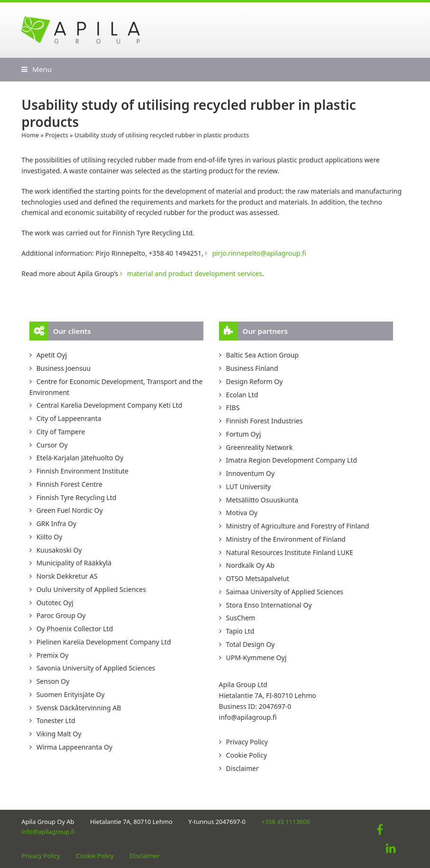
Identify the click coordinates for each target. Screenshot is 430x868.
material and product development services (195, 273)
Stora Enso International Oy (269, 605)
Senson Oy (53, 681)
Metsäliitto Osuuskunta (262, 500)
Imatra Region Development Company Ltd (292, 460)
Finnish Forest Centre (69, 484)
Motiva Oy (242, 513)
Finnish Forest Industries (265, 421)
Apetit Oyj (52, 355)
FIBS (233, 407)
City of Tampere (61, 432)
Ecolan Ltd (242, 395)
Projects (56, 135)
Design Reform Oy (255, 381)
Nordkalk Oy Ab (251, 565)
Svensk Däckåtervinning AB (79, 708)
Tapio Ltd (240, 631)
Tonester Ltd (56, 720)
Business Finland (252, 368)
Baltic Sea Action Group (262, 355)
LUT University (249, 487)
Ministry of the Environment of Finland (286, 539)
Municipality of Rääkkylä (74, 563)
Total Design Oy (251, 644)
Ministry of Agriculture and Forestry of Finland (298, 526)
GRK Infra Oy (57, 523)
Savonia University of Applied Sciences (96, 668)
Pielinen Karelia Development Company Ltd (104, 642)
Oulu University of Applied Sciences (91, 589)
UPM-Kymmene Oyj (256, 658)
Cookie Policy (247, 755)
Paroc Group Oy (61, 615)
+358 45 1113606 (286, 822)
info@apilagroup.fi (248, 717)
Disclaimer (242, 768)
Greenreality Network (260, 447)
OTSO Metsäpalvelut (258, 578)
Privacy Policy (247, 742)
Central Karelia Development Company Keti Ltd (110, 405)
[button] (37, 69)
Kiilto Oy (50, 537)
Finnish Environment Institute (82, 471)
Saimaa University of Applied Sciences (285, 592)
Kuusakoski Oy (59, 550)
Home (30, 135)
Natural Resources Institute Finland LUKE (290, 552)
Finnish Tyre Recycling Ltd (77, 497)
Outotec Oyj (55, 603)
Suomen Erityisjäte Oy (71, 694)
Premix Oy (53, 655)
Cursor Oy (52, 445)
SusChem (241, 618)
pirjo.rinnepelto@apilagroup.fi (259, 253)
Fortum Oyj (244, 434)
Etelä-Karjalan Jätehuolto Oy (80, 458)
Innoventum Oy (250, 473)
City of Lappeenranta (69, 418)
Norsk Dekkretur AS (67, 576)
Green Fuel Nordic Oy (70, 510)
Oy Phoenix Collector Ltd (75, 629)
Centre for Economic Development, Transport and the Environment (116, 387)
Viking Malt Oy (59, 734)
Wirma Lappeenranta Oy (74, 747)
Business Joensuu (64, 368)
